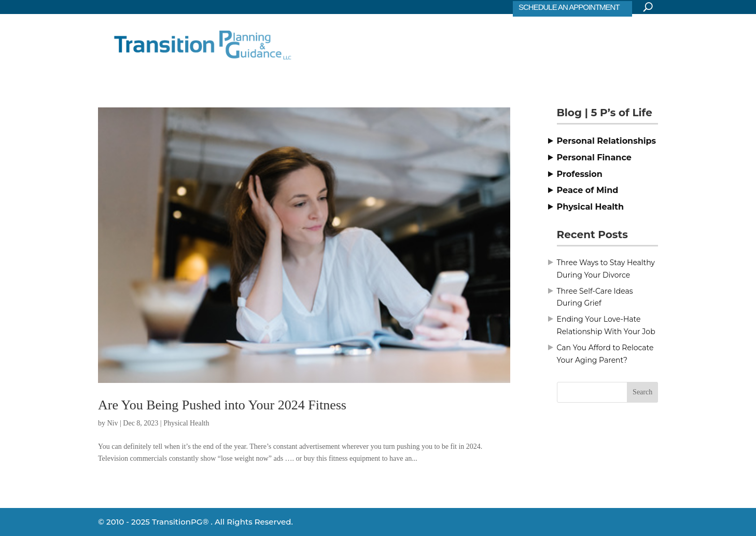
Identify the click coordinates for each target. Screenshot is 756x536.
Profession (580, 174)
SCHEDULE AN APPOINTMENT (569, 7)
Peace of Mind (588, 190)
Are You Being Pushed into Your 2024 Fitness (222, 405)
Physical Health (186, 423)
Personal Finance (594, 157)
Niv (113, 423)
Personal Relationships (607, 141)
